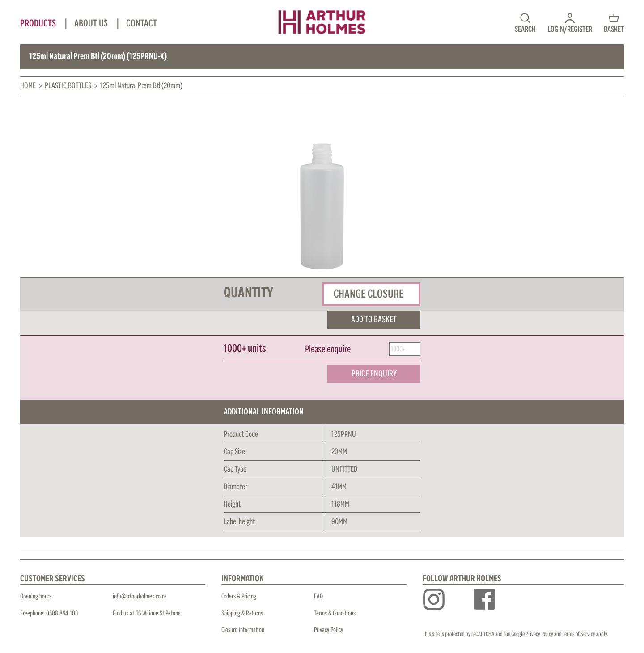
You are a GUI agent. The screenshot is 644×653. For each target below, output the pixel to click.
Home (28, 86)
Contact (142, 24)
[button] (570, 22)
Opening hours (36, 596)
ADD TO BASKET (374, 320)
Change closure (369, 294)
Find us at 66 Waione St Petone (147, 613)
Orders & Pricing (239, 596)
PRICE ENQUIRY (374, 374)
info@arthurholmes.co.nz (140, 596)
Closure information (243, 630)
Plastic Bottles (68, 86)
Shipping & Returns (242, 613)
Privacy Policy (328, 630)
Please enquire (328, 350)
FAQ (318, 596)
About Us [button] (92, 24)
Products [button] (39, 24)
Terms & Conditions (335, 613)
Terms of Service (579, 634)
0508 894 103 (62, 613)
